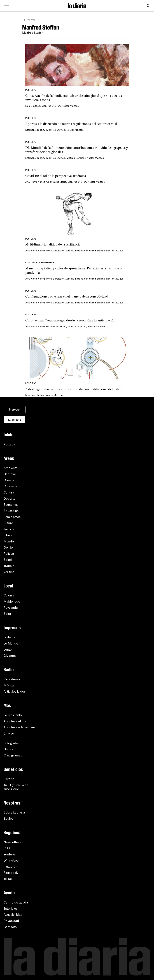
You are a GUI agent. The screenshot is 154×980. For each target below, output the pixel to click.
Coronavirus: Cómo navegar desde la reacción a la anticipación (70, 320)
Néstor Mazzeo (70, 106)
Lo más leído (13, 715)
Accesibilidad (13, 915)
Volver (28, 20)
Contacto (10, 927)
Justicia (9, 529)
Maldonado (12, 601)
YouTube (10, 854)
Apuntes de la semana (20, 727)
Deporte (10, 499)
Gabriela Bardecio (56, 182)
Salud (8, 560)
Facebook (11, 873)
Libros (8, 535)
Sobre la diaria (14, 812)
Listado (9, 779)
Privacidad (11, 921)
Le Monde (11, 643)
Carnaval (10, 474)
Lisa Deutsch (33, 106)
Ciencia (9, 480)
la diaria (9, 637)
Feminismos (12, 517)
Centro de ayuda (16, 902)
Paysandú (11, 608)
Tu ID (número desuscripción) (16, 787)
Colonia (9, 595)
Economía (11, 505)
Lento (8, 650)
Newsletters (12, 842)
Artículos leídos (15, 691)
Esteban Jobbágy (35, 130)
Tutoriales (10, 909)
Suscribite (15, 420)
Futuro (8, 523)
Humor (9, 749)
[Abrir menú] (6, 6)
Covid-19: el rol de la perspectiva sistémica (56, 176)
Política (9, 554)
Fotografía (11, 743)
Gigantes (10, 656)
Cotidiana (10, 486)
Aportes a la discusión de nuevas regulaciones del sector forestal (71, 124)
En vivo (9, 733)
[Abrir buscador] (148, 6)
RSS (7, 848)
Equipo (9, 819)
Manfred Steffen (51, 106)
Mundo (9, 541)
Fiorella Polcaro (55, 251)
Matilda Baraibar (76, 158)
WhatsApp (11, 860)
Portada (9, 444)
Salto (7, 614)
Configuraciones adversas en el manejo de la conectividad (67, 296)
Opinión (9, 548)
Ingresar (15, 410)
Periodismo (12, 679)
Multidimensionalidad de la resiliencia (53, 244)
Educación (11, 511)
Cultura (9, 492)
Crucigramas (13, 755)
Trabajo (9, 566)
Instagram (11, 867)
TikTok (8, 879)
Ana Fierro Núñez (35, 182)
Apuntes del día (15, 721)
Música (9, 685)
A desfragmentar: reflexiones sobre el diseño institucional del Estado (74, 389)
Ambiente (11, 468)
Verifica (9, 572)
